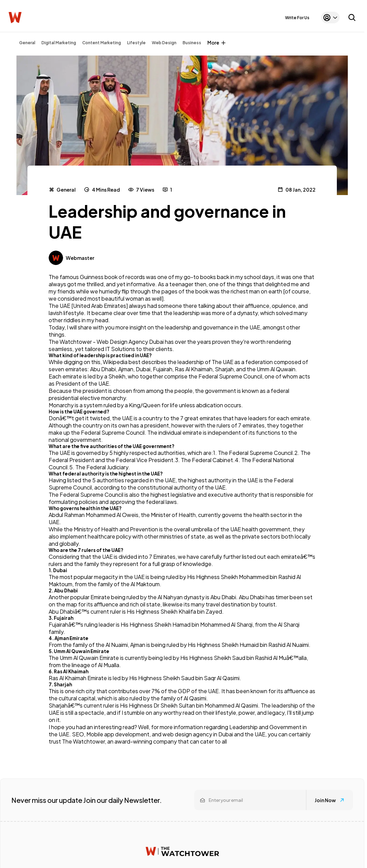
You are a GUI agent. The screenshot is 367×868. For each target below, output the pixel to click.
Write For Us (297, 18)
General (27, 43)
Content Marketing (102, 43)
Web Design (164, 43)
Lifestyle (136, 43)
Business (192, 43)
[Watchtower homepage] (182, 851)
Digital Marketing (59, 43)
